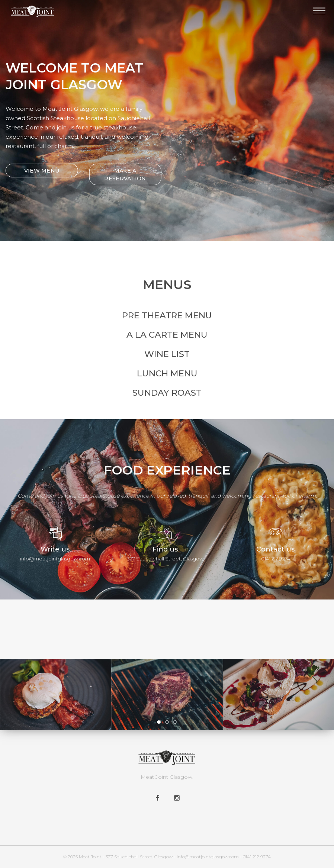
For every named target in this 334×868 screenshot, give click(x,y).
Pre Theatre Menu (167, 315)
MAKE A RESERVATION (123, 175)
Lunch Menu (167, 373)
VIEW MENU (40, 171)
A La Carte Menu (167, 335)
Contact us (275, 549)
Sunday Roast (167, 393)
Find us (165, 549)
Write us (55, 549)
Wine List (167, 354)
